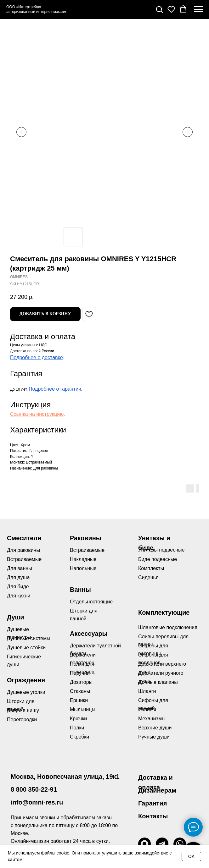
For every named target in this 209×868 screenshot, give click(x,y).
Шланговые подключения (168, 627)
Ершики (79, 700)
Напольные (83, 568)
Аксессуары (89, 634)
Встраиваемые (87, 550)
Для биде (18, 587)
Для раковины (23, 550)
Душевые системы (29, 638)
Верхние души (155, 728)
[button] (159, 9)
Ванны (80, 590)
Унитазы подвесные (161, 550)
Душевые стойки (26, 648)
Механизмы (152, 719)
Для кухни (19, 596)
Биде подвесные (158, 559)
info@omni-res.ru (37, 802)
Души (16, 617)
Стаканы (80, 691)
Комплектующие (164, 613)
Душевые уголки (26, 692)
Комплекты (151, 568)
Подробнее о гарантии (55, 389)
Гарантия (153, 803)
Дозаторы (81, 682)
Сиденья (148, 577)
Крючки (78, 719)
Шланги (147, 691)
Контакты (153, 816)
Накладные (83, 559)
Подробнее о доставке (37, 357)
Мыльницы (83, 709)
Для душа (18, 577)
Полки (77, 728)
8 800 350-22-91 (34, 789)
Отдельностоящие (91, 602)
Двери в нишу (23, 710)
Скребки (79, 737)
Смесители (24, 538)
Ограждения (26, 680)
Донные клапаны (158, 682)
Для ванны (20, 568)
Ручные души (154, 737)
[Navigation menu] (198, 9)
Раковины (86, 538)
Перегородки (22, 720)
